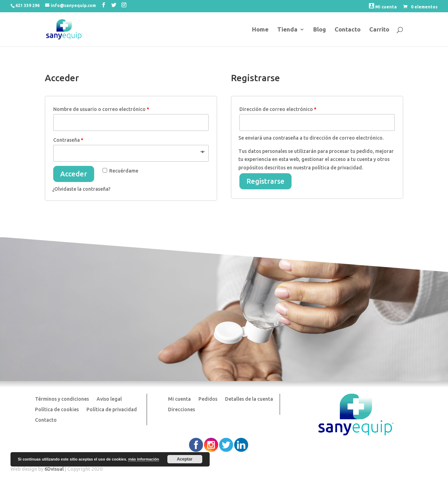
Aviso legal (109, 399)
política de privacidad (337, 168)
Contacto (348, 30)
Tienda (287, 30)
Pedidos (208, 399)
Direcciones (181, 410)
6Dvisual (54, 469)
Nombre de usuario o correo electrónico (101, 109)
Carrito (379, 30)
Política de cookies (57, 410)
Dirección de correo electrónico (278, 109)
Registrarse (265, 181)
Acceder (74, 174)
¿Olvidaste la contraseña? (81, 189)
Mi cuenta (383, 6)
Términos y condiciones (62, 399)
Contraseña (68, 140)
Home (260, 30)
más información (143, 459)
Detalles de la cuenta (249, 399)
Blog (320, 30)
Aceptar (185, 459)
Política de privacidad (112, 410)
